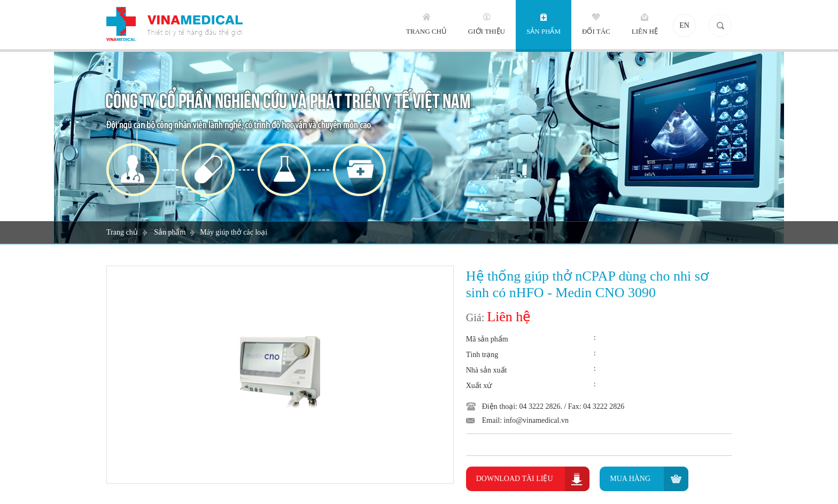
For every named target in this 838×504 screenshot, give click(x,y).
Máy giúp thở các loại (234, 232)
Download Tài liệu (515, 479)
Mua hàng (630, 479)
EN (684, 25)
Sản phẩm (170, 232)
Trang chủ (122, 232)
